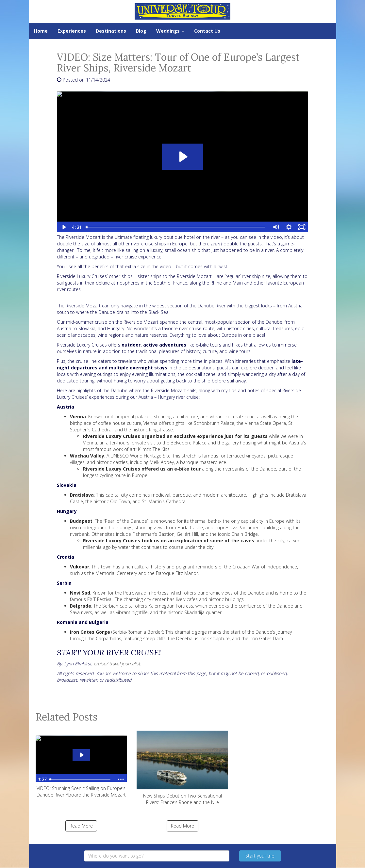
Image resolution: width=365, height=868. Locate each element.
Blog (141, 31)
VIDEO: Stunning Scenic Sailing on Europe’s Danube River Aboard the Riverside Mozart (81, 764)
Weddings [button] (170, 31)
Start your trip (260, 856)
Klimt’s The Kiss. (154, 449)
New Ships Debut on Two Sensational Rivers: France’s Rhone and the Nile (182, 768)
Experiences (72, 31)
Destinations (111, 31)
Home (41, 31)
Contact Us (207, 31)
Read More (81, 826)
